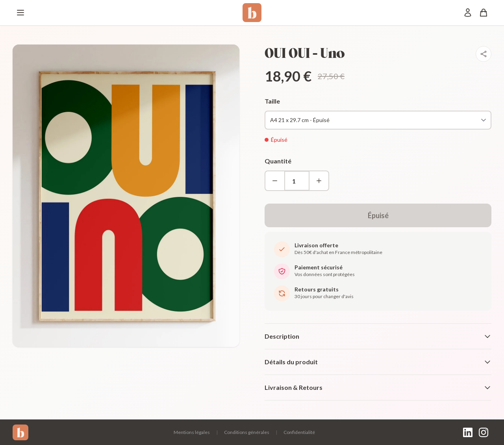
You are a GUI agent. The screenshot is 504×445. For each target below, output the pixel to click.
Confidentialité (299, 432)
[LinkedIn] (468, 432)
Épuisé (378, 215)
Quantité (278, 161)
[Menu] (20, 13)
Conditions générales (247, 432)
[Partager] (484, 54)
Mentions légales (192, 432)
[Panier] (484, 13)
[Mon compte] (468, 13)
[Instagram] (484, 432)
